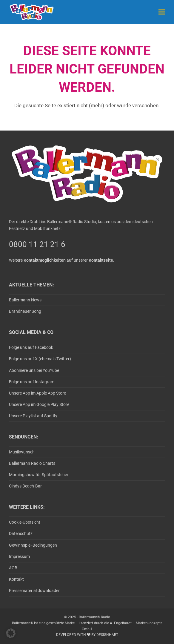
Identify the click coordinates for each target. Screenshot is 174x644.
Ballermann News (25, 300)
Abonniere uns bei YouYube (34, 370)
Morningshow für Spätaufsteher (39, 475)
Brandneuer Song (25, 311)
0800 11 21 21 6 (37, 244)
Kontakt (16, 579)
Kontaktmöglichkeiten (45, 260)
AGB (13, 568)
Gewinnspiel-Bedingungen (33, 545)
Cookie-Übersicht (25, 522)
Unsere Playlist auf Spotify (33, 416)
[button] (162, 12)
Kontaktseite (101, 260)
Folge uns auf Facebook (31, 347)
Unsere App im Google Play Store (39, 404)
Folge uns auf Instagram (32, 382)
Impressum (19, 556)
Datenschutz (21, 533)
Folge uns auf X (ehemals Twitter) (40, 359)
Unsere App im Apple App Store (37, 393)
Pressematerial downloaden (35, 591)
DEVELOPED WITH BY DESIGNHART (87, 635)
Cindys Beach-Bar (25, 486)
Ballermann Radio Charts (32, 463)
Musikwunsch (22, 452)
